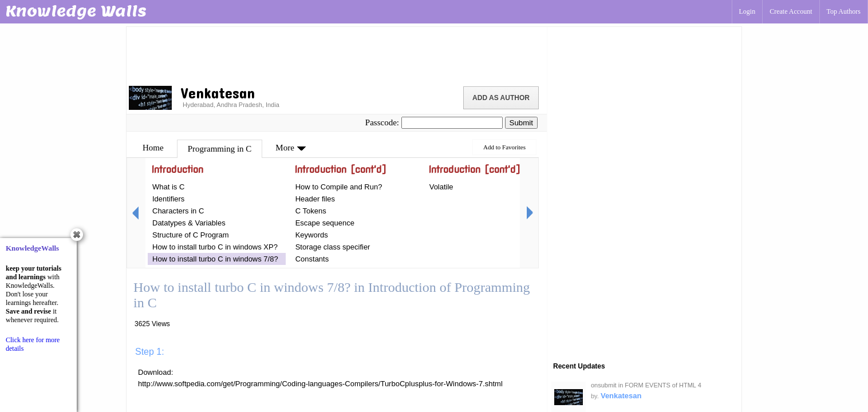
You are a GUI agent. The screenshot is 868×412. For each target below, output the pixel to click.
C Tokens (311, 211)
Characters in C (178, 211)
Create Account (791, 11)
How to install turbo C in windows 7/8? (215, 259)
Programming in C (220, 149)
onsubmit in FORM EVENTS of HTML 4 (646, 385)
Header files (315, 199)
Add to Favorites (504, 147)
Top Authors (844, 11)
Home (153, 148)
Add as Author (501, 98)
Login (747, 11)
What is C (168, 187)
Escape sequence (325, 223)
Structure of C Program (191, 235)
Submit (521, 123)
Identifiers (168, 199)
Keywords (312, 235)
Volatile (441, 187)
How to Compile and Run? (339, 187)
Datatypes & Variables (189, 223)
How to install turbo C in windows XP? (215, 247)
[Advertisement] (337, 54)
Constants (312, 259)
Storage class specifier (333, 247)
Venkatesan (621, 396)
